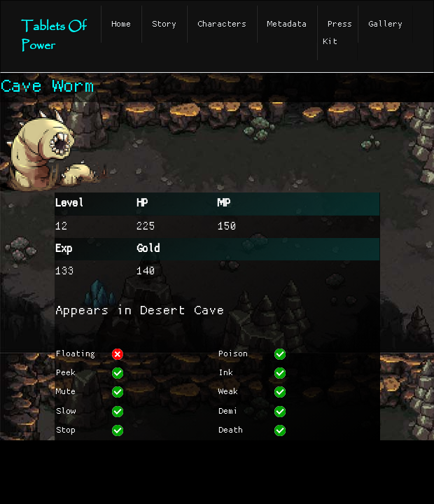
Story (164, 24)
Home (121, 24)
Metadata (287, 24)
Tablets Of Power (54, 36)
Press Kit (337, 33)
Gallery (385, 24)
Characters (222, 24)
